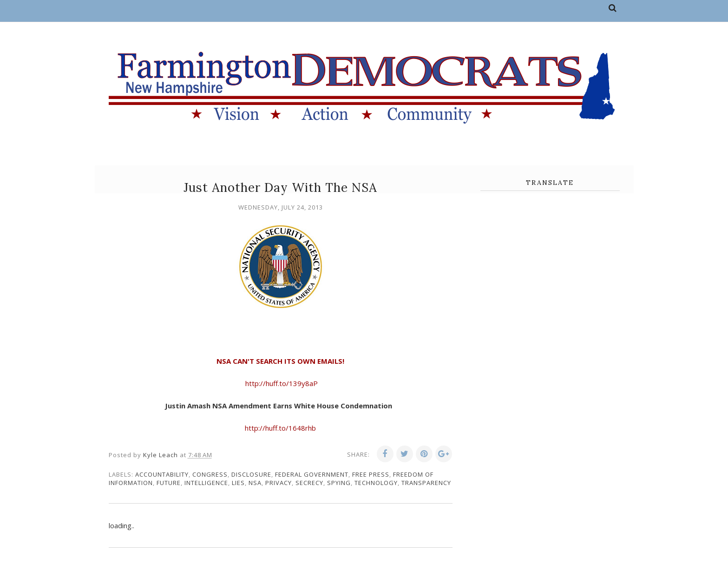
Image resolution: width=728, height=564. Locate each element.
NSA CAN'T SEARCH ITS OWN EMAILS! (280, 361)
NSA (255, 483)
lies (238, 483)
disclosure (251, 474)
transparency (426, 483)
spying (339, 483)
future (169, 483)
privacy (279, 483)
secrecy (309, 483)
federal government (312, 474)
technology (376, 483)
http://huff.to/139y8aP (282, 383)
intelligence (206, 483)
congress (210, 474)
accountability (162, 474)
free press (371, 474)
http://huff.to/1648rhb (280, 428)
